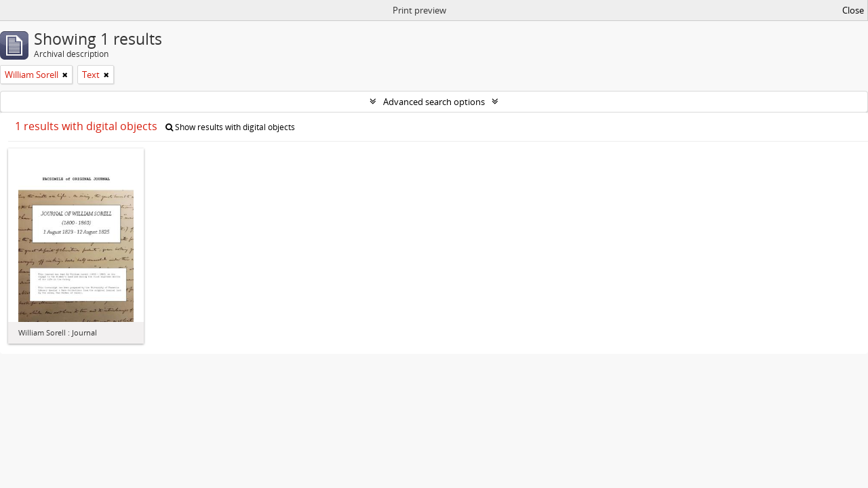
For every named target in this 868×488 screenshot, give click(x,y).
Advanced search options (434, 102)
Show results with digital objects (230, 127)
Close (853, 10)
